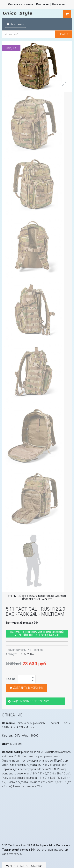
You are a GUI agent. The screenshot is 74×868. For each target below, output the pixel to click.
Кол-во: (11, 679)
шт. (67, 14)
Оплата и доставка (21, 4)
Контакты (43, 4)
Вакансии (58, 4)
